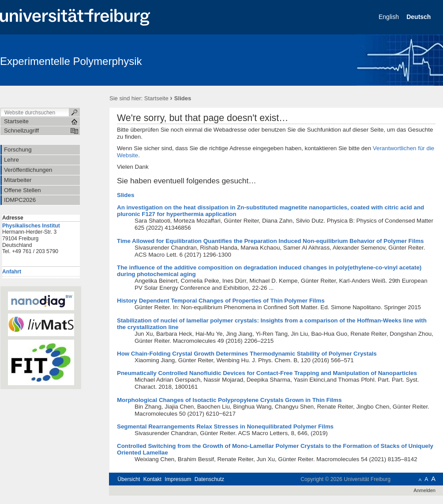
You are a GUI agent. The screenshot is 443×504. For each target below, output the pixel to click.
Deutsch (419, 17)
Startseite (156, 98)
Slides (126, 195)
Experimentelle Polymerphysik (71, 61)
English (390, 17)
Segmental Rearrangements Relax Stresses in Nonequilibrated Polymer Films (225, 426)
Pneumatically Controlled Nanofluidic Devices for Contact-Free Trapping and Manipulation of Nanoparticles (267, 373)
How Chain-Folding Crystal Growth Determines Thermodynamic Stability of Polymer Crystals (247, 354)
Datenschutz (209, 479)
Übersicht (129, 479)
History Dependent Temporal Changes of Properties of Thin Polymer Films (221, 301)
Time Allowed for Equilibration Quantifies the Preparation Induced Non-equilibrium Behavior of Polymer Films (270, 241)
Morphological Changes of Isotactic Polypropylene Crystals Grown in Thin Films (229, 400)
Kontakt (152, 479)
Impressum (178, 479)
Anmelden (424, 490)
